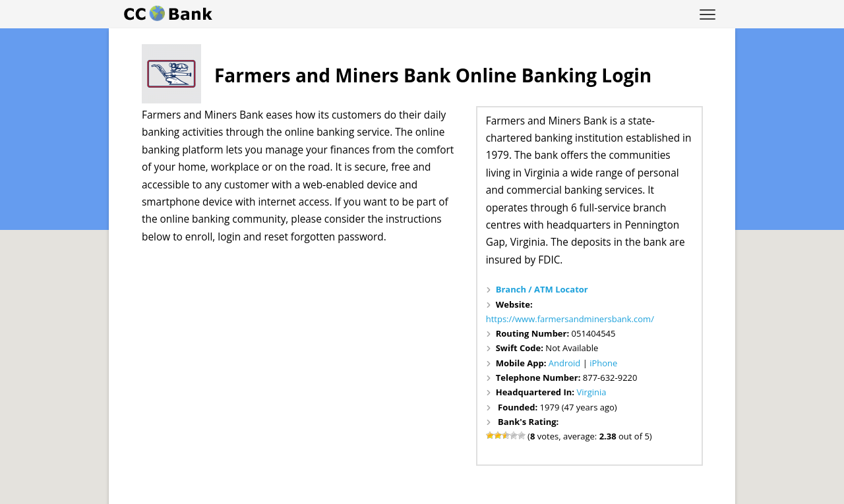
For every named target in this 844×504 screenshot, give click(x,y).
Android (565, 363)
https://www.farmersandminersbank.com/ (570, 319)
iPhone (603, 363)
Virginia (591, 392)
